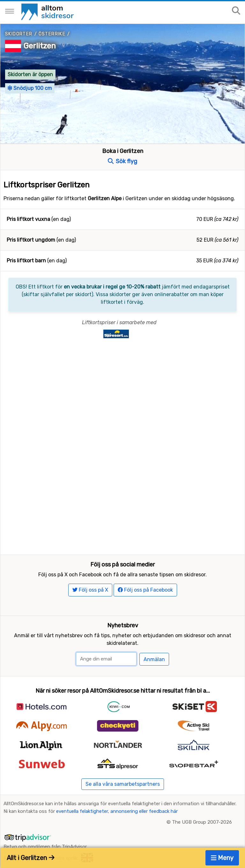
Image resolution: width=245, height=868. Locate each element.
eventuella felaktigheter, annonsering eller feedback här (117, 811)
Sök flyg (122, 161)
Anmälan (154, 659)
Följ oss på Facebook (145, 590)
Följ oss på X (90, 590)
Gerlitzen (40, 46)
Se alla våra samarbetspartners (123, 784)
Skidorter (19, 34)
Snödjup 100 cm (30, 88)
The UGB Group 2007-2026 (202, 822)
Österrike (52, 34)
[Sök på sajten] (236, 11)
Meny (222, 858)
